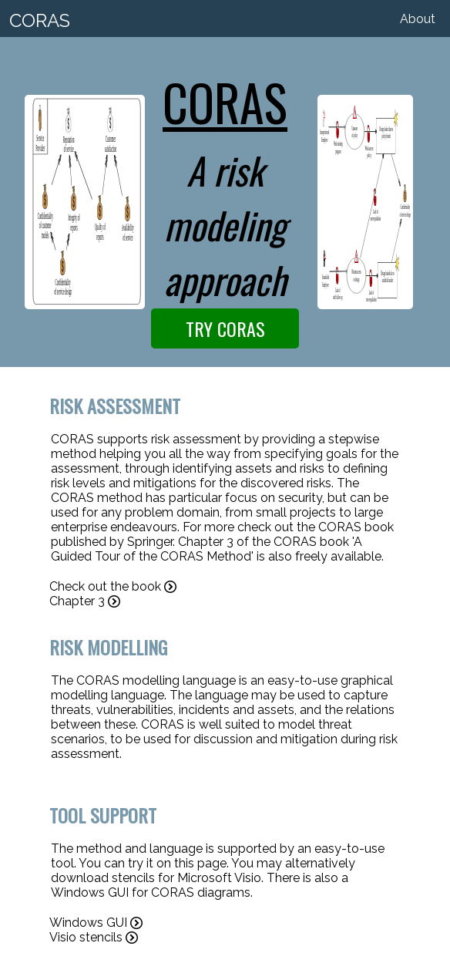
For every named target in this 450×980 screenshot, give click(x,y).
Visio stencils (94, 937)
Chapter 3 (85, 601)
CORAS (40, 20)
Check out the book (113, 586)
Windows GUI (96, 923)
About (418, 19)
